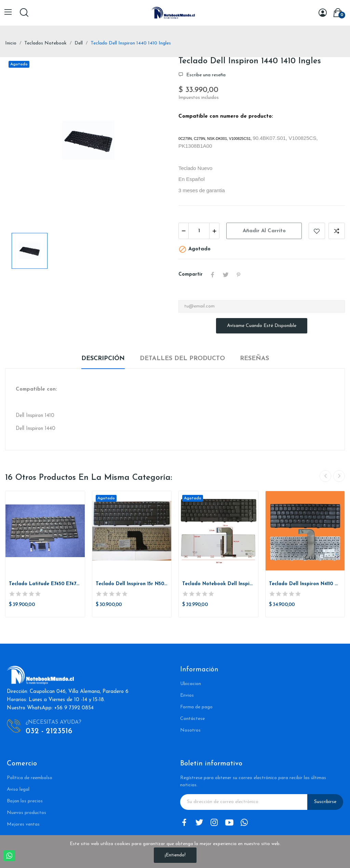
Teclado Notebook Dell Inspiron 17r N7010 (218, 584)
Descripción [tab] (103, 359)
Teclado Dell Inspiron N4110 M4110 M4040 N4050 (305, 584)
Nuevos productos (26, 813)
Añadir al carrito (264, 231)
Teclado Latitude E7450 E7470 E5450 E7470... (45, 584)
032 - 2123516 (49, 731)
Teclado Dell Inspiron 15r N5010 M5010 (132, 584)
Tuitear (226, 275)
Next (339, 476)
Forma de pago (196, 707)
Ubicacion (191, 684)
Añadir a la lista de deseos (317, 231)
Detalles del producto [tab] (182, 359)
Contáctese (192, 719)
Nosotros (190, 730)
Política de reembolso (30, 778)
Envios (187, 695)
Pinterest (239, 275)
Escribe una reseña (205, 75)
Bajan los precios (25, 801)
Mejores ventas (23, 824)
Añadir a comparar (337, 231)
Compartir (213, 275)
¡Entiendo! (175, 855)
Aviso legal (18, 790)
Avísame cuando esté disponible (262, 326)
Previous (325, 476)
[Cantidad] (199, 231)
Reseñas (254, 359)
